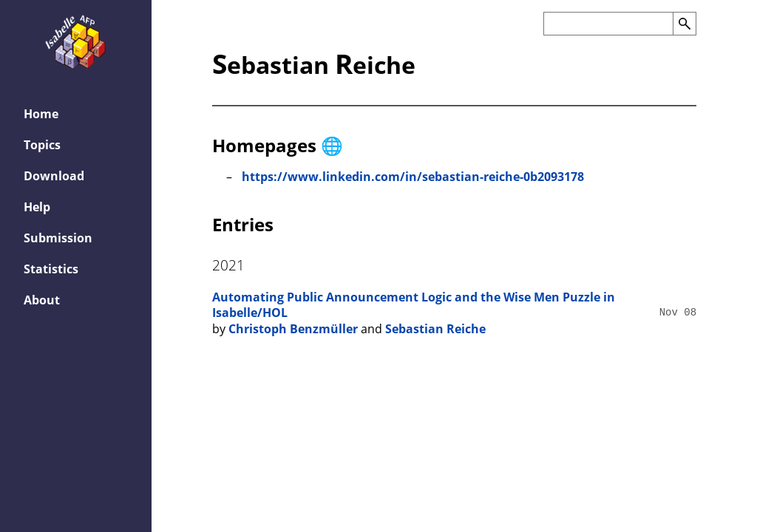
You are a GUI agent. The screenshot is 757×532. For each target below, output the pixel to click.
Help (37, 207)
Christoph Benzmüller (293, 329)
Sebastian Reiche (435, 329)
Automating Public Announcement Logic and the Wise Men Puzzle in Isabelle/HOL (414, 305)
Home (41, 114)
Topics (42, 145)
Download (54, 176)
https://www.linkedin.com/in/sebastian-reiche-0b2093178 (413, 177)
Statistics (51, 269)
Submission (58, 238)
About (42, 300)
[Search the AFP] (608, 24)
